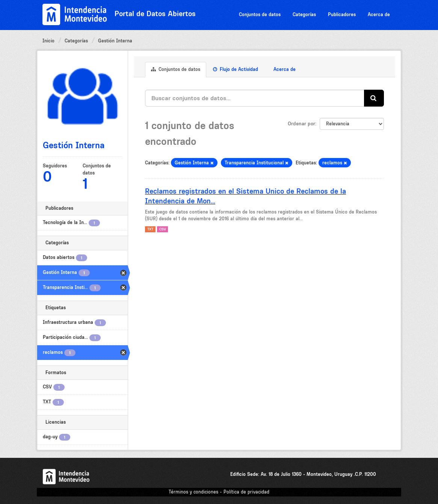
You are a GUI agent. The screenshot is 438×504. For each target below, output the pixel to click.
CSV (163, 229)
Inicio (48, 41)
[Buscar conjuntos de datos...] (255, 98)
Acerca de (379, 14)
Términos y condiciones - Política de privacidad (219, 492)
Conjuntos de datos (260, 14)
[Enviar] (374, 98)
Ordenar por (301, 123)
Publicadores (342, 14)
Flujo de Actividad (236, 69)
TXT (150, 229)
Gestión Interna (115, 41)
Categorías (304, 14)
